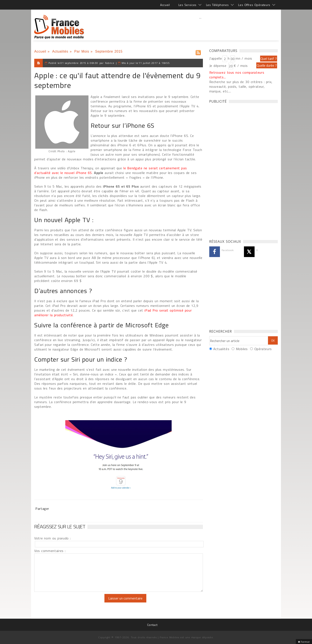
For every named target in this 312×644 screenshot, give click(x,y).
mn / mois (244, 58)
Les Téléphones (217, 5)
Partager (42, 509)
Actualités (60, 51)
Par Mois (82, 51)
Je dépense (219, 66)
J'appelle (216, 58)
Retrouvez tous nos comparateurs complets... (237, 75)
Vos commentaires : (50, 551)
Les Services (187, 5)
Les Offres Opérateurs (254, 5)
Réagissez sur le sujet (60, 526)
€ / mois (241, 66)
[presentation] (70, 602)
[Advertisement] (200, 27)
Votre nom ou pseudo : (53, 538)
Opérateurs (263, 349)
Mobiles (242, 349)
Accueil (165, 5)
